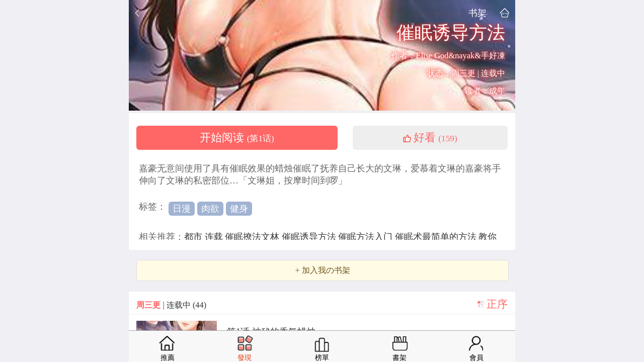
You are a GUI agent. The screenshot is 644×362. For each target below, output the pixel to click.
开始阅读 (237, 138)
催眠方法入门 (367, 237)
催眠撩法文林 (253, 237)
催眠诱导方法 (310, 237)
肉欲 (210, 209)
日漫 (182, 209)
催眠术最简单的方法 (437, 237)
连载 (215, 237)
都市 (194, 237)
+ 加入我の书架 (322, 270)
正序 (497, 304)
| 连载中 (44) (171, 305)
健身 (239, 209)
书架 (477, 13)
